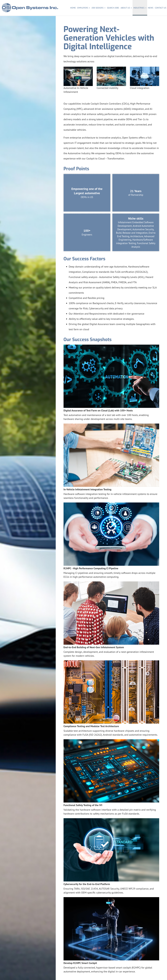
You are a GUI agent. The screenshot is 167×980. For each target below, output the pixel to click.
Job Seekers (99, 8)
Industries (140, 8)
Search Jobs (113, 8)
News (151, 8)
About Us (126, 8)
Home (73, 8)
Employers (84, 8)
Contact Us (161, 8)
